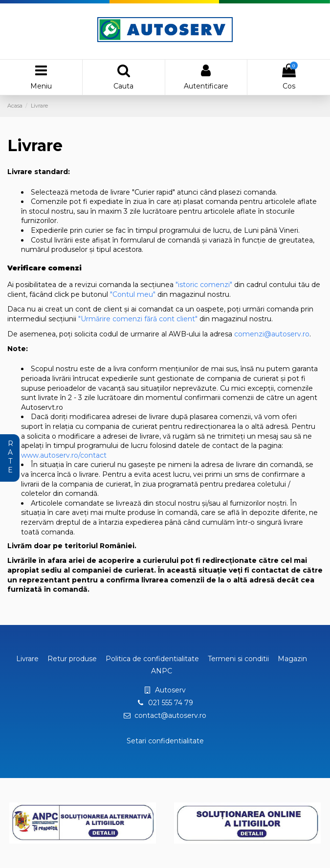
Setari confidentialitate (165, 741)
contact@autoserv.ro (170, 715)
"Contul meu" (133, 294)
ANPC (162, 671)
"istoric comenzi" (204, 285)
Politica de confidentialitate (152, 659)
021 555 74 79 (171, 703)
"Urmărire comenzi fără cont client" (138, 319)
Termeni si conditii (238, 659)
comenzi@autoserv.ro (272, 334)
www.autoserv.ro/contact (64, 455)
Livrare (27, 659)
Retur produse (72, 659)
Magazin (292, 659)
